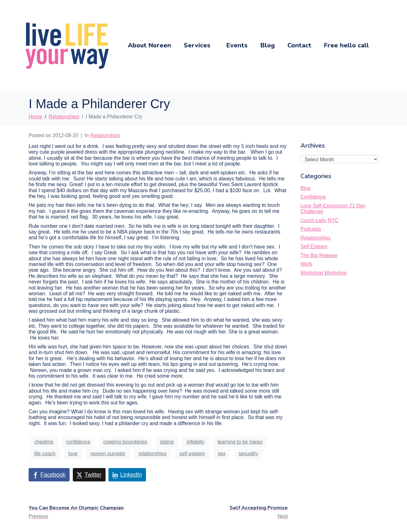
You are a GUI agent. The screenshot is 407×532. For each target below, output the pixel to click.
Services (197, 45)
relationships (152, 454)
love (73, 454)
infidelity (196, 442)
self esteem (192, 454)
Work (306, 264)
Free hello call (346, 45)
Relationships (105, 135)
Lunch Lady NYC (319, 220)
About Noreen (149, 45)
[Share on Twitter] (89, 475)
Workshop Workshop (324, 273)
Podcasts (311, 229)
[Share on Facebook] (49, 475)
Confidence (313, 197)
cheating (44, 442)
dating (167, 442)
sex (222, 454)
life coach (45, 454)
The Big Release (319, 255)
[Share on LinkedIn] (127, 475)
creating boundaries (125, 442)
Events (237, 45)
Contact (299, 45)
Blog (268, 45)
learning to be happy (240, 442)
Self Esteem (314, 246)
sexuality (248, 454)
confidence (78, 442)
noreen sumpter (108, 454)
